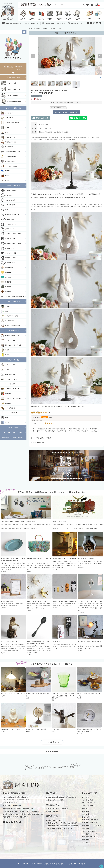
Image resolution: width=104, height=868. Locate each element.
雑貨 (90, 15)
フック (5, 370)
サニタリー (6, 176)
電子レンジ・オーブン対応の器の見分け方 (12, 296)
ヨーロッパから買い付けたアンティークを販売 (13, 68)
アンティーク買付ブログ (89, 831)
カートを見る (85, 797)
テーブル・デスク (8, 340)
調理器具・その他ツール (10, 258)
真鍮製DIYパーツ (8, 403)
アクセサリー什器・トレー (10, 152)
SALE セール (13, 427)
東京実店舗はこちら (77, 23)
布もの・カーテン (8, 137)
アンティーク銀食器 (9, 95)
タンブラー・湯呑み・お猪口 (11, 234)
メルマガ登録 (85, 814)
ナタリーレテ (7, 113)
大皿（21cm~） (7, 195)
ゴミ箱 (5, 355)
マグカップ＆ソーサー (9, 224)
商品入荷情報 (85, 828)
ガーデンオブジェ (8, 321)
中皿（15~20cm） (8, 200)
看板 (4, 418)
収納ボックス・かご (8, 142)
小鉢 (4, 210)
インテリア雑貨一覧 (13, 108)
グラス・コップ (7, 229)
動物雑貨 (5, 171)
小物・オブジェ (7, 118)
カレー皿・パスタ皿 (8, 190)
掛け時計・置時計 (8, 161)
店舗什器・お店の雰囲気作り (13, 438)
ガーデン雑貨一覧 (13, 301)
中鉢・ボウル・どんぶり (10, 214)
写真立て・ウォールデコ (10, 123)
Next (100, 56)
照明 (4, 132)
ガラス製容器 (7, 147)
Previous (33, 56)
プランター (6, 306)
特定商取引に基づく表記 (89, 837)
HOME (31, 28)
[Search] (75, 5)
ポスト (5, 423)
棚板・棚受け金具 (8, 374)
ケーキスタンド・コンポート (11, 243)
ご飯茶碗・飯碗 (7, 219)
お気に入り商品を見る (88, 806)
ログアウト (85, 842)
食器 (99, 15)
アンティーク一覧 (13, 77)
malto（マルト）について (89, 834)
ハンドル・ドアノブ (8, 365)
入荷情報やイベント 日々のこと (54, 23)
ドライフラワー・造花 (9, 316)
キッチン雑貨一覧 (13, 185)
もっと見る (52, 742)
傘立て (5, 350)
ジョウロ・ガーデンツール (10, 326)
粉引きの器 (6, 282)
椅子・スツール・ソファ (10, 336)
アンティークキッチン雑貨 (11, 102)
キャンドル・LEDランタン (10, 166)
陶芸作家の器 (7, 268)
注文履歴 (84, 808)
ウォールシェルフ (8, 384)
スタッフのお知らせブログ (89, 823)
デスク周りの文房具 (8, 156)
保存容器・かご (7, 248)
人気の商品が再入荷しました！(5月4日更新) (52, 664)
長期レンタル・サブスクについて (91, 825)
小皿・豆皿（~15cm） (9, 205)
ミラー (5, 127)
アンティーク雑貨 (8, 83)
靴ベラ (5, 180)
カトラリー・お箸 (8, 239)
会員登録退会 (85, 840)
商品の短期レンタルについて (90, 820)
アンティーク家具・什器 (10, 89)
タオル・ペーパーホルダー (10, 389)
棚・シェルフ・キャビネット (11, 345)
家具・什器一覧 (13, 331)
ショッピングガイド (87, 800)
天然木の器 (6, 292)
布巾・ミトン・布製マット (10, 253)
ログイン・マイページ (88, 803)
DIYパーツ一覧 (13, 360)
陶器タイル (6, 394)
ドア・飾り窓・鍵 (8, 408)
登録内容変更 (85, 811)
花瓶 (4, 311)
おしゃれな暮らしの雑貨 (13, 432)
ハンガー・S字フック (9, 413)
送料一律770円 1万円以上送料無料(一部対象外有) (21, 23)
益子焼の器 (6, 277)
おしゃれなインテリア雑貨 (41, 28)
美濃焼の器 (6, 272)
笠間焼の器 (6, 287)
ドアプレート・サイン (9, 379)
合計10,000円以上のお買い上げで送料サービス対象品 (54, 132)
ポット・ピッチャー (8, 263)
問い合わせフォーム (87, 817)
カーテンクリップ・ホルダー (11, 398)
